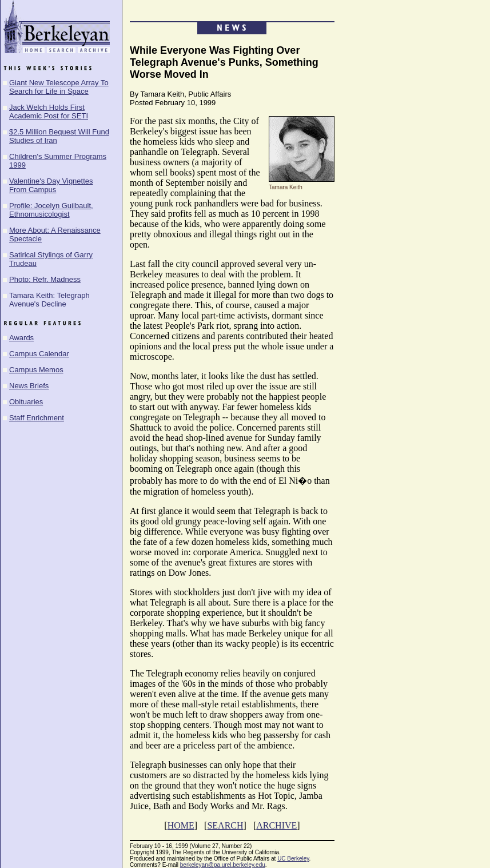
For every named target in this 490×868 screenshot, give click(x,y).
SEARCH (225, 825)
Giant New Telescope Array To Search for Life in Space (59, 87)
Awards (21, 338)
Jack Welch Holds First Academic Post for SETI (49, 112)
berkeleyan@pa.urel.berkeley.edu (223, 865)
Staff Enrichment (37, 418)
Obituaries (26, 402)
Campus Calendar (39, 354)
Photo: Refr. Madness (45, 279)
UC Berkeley (293, 859)
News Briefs (29, 386)
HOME (181, 825)
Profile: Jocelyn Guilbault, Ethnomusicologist (51, 210)
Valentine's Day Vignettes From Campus (51, 185)
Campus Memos (36, 370)
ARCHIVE (276, 825)
